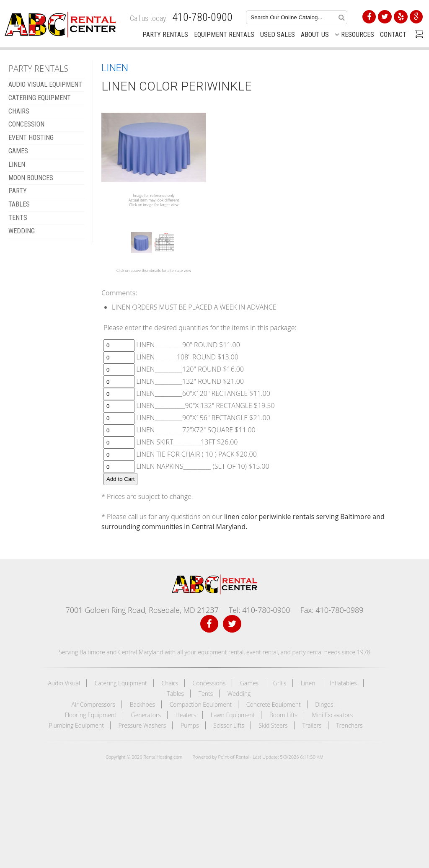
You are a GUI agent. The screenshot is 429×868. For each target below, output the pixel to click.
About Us (315, 35)
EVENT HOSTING (31, 138)
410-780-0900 (202, 17)
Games (249, 683)
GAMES (18, 151)
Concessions (209, 683)
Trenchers (349, 725)
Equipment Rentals (224, 35)
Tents (206, 694)
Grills (280, 683)
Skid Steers (273, 725)
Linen (308, 683)
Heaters (186, 715)
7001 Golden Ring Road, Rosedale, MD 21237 (142, 610)
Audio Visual (64, 683)
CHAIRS (19, 111)
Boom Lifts (283, 715)
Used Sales (278, 35)
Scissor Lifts (229, 725)
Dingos (324, 704)
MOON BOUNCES (31, 178)
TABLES (19, 204)
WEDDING (22, 231)
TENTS (18, 218)
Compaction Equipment (201, 704)
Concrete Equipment (274, 704)
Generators (146, 715)
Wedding (239, 694)
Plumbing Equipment (76, 725)
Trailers (312, 725)
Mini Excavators (333, 715)
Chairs (170, 683)
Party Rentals (165, 35)
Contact (393, 35)
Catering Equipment (121, 683)
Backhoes (142, 704)
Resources (354, 35)
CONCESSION (26, 124)
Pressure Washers (142, 725)
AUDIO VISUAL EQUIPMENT (45, 84)
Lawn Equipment (233, 715)
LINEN (17, 164)
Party (18, 191)
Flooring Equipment (91, 715)
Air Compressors (93, 704)
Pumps (190, 725)
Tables (176, 694)
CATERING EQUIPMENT (40, 98)
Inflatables (343, 683)
